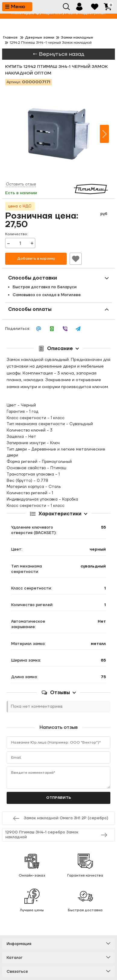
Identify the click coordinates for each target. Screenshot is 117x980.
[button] (104, 134)
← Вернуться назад (58, 54)
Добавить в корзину (36, 259)
